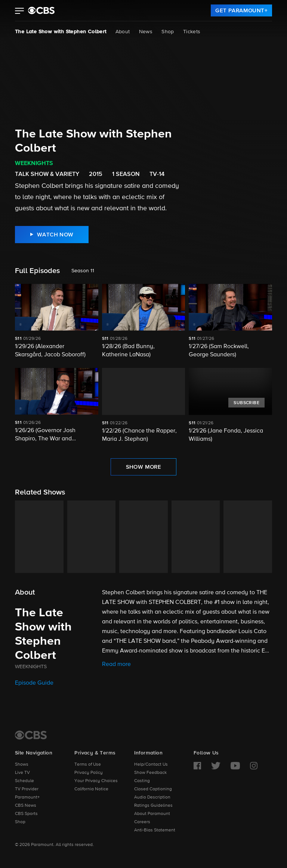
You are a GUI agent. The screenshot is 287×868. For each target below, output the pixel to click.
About (123, 32)
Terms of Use (88, 765)
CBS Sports (26, 814)
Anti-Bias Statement (155, 830)
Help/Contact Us (151, 765)
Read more (116, 664)
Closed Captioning (153, 789)
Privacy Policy (89, 773)
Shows (22, 765)
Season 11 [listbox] (83, 271)
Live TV (22, 773)
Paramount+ (27, 797)
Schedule (24, 781)
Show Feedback (150, 773)
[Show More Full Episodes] (144, 467)
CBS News (26, 806)
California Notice (91, 789)
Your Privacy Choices (96, 781)
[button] (20, 12)
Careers (142, 822)
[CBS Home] (31, 735)
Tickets (192, 32)
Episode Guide (34, 683)
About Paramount (152, 814)
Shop (168, 32)
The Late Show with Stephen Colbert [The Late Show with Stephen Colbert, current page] (61, 32)
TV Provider (27, 789)
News (146, 32)
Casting (142, 781)
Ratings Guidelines (153, 806)
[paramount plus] (41, 10)
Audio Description (152, 797)
